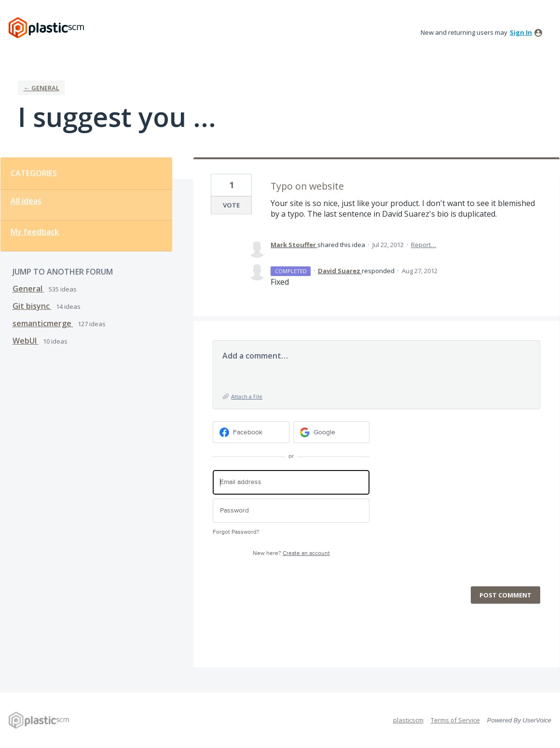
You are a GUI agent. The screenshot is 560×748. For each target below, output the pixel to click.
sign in (521, 32)
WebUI (26, 341)
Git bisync (32, 306)
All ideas (26, 201)
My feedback (35, 232)
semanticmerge (43, 323)
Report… (423, 245)
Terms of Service (455, 720)
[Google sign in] (332, 432)
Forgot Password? (236, 532)
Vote (231, 205)
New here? (291, 553)
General (28, 289)
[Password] (291, 511)
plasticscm (408, 720)
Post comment (505, 595)
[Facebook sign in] (251, 432)
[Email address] (291, 482)
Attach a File (247, 396)
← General (41, 88)
